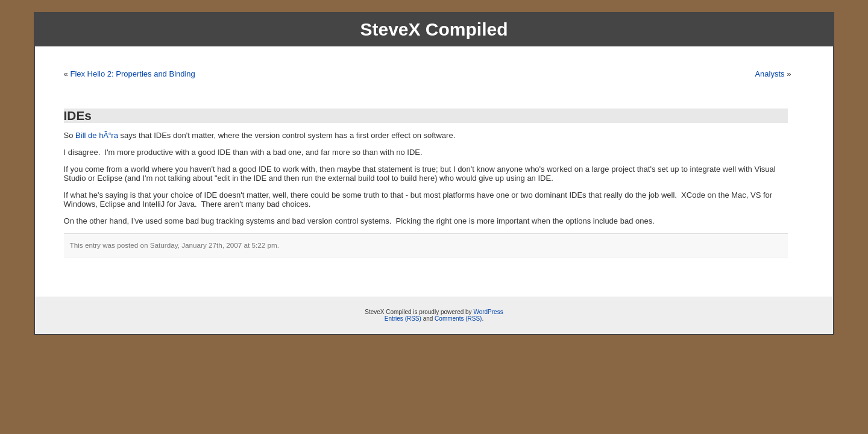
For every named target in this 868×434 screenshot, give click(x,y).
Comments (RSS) (458, 319)
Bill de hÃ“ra (97, 135)
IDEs (78, 115)
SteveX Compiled (434, 29)
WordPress (488, 312)
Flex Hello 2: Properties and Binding (132, 74)
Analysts (769, 74)
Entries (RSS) (403, 319)
